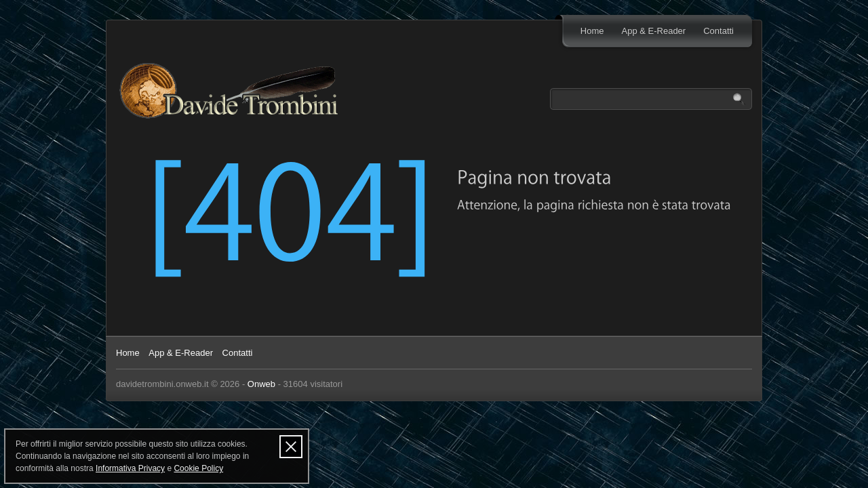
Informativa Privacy (130, 468)
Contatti (718, 31)
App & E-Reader (654, 31)
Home (592, 31)
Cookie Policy (198, 468)
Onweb (261, 384)
